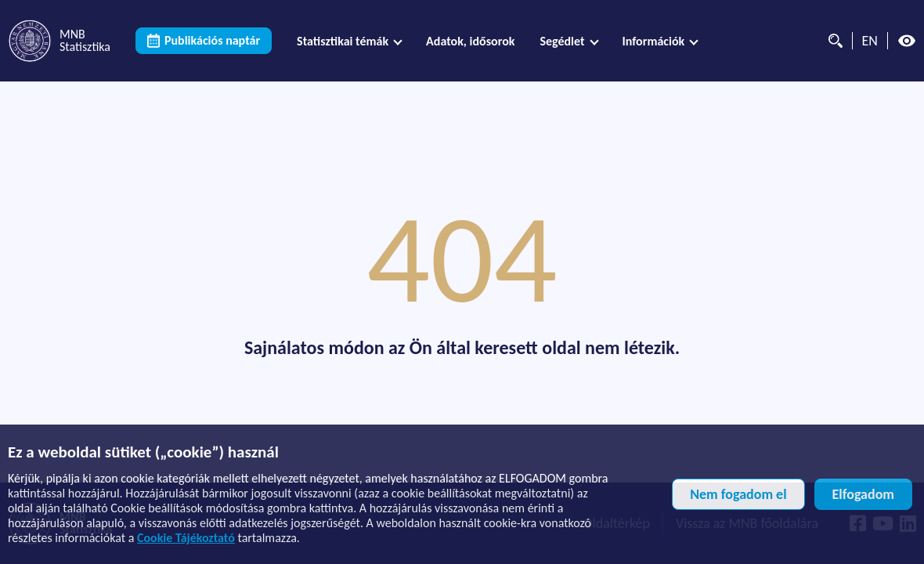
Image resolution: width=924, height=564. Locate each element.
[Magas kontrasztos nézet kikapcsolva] (907, 41)
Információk (654, 41)
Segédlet (562, 41)
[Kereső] (832, 41)
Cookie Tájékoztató (186, 538)
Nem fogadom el (738, 494)
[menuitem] (349, 41)
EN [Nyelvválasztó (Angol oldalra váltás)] (870, 41)
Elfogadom (863, 494)
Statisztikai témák (343, 41)
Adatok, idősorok (470, 41)
